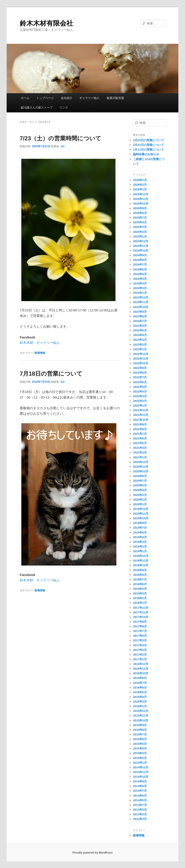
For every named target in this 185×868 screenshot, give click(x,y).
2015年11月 (141, 716)
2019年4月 (140, 537)
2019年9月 (140, 523)
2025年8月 (140, 213)
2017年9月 (140, 622)
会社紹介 (67, 98)
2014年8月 (140, 786)
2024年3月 (140, 283)
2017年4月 (140, 645)
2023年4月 (140, 335)
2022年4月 (140, 392)
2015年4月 (140, 748)
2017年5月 (140, 640)
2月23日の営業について (148, 145)
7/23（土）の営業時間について (61, 138)
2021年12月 (141, 410)
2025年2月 (140, 232)
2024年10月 (141, 251)
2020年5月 (140, 485)
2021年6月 (140, 438)
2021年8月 (140, 429)
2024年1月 (140, 293)
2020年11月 (141, 467)
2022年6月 (140, 382)
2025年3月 (140, 227)
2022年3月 (140, 396)
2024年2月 (140, 288)
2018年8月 (140, 575)
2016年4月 (140, 697)
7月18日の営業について (51, 374)
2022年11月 (141, 359)
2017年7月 (140, 631)
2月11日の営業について (148, 150)
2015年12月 (141, 711)
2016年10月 (141, 673)
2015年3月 (140, 753)
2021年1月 (140, 457)
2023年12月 (141, 297)
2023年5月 (140, 330)
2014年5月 (140, 800)
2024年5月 (140, 274)
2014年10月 (141, 777)
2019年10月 (141, 518)
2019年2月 (140, 547)
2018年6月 (140, 584)
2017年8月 (140, 626)
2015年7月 (140, 734)
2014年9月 (140, 781)
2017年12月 (141, 608)
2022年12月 (141, 354)
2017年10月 (141, 617)
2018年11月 (141, 561)
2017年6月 (140, 636)
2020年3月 (140, 495)
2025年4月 (140, 222)
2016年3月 (140, 702)
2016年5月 (140, 692)
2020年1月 (140, 504)
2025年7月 (140, 218)
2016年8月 (140, 678)
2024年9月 (140, 255)
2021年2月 (140, 452)
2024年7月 (140, 265)
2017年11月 (141, 612)
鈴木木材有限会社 (46, 23)
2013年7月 (140, 805)
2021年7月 (140, 434)
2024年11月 (141, 246)
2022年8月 (140, 373)
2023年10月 (141, 307)
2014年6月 (140, 796)
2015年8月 (140, 730)
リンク (64, 108)
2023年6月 (140, 326)
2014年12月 (141, 767)
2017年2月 (140, 655)
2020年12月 (141, 462)
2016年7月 (140, 683)
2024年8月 (140, 260)
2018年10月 (141, 565)
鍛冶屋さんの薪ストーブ (37, 108)
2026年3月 (140, 180)
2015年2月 (140, 758)
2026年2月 (140, 185)
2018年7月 (140, 579)
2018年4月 (140, 589)
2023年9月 (140, 312)
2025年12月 (141, 194)
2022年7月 (140, 377)
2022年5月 (140, 387)
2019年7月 (140, 528)
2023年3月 (140, 340)
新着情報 (40, 353)
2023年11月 (141, 302)
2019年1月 (140, 551)
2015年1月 (140, 763)
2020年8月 (140, 476)
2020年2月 (140, 500)
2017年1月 (140, 659)
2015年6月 (140, 739)
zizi (63, 146)
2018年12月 (141, 556)
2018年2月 (140, 598)
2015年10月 (141, 720)
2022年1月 (140, 406)
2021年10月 (141, 420)
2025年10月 (141, 204)
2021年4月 (140, 448)
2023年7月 (140, 321)
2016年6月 (140, 688)
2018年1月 (140, 603)
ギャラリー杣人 (89, 98)
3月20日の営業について (148, 140)
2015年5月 (140, 744)
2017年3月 (140, 650)
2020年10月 (141, 471)
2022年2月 (140, 401)
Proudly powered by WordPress (92, 853)
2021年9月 (140, 424)
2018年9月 (140, 570)
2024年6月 (140, 269)
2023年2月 (140, 345)
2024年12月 (141, 241)
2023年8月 (140, 316)
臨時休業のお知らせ (146, 154)
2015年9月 (140, 725)
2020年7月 (140, 481)
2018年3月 (140, 593)
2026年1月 (140, 189)
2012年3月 (140, 819)
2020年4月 (140, 490)
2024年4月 (140, 279)
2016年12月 (141, 664)
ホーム (25, 98)
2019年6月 (140, 533)
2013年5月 (140, 810)
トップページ (45, 98)
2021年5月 (140, 443)
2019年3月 (140, 542)
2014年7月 (140, 791)
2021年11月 (141, 415)
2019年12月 (141, 509)
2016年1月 (140, 706)
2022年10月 (141, 363)
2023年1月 (140, 349)
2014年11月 (141, 772)
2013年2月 (140, 814)
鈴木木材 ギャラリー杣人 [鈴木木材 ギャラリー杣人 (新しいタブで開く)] (40, 343)
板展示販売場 (115, 98)
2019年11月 (141, 514)
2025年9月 (140, 208)
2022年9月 (140, 368)
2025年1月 (140, 237)
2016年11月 (141, 669)
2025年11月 (141, 199)
